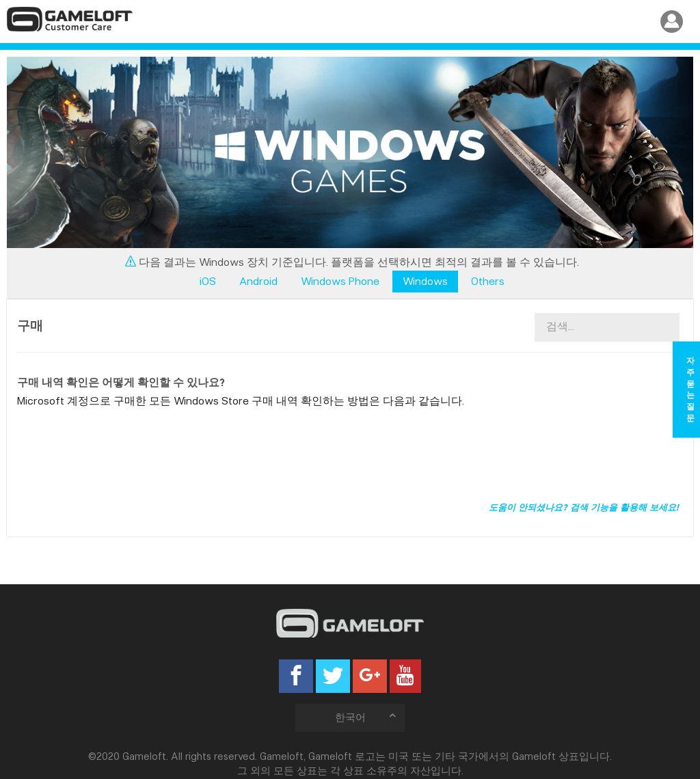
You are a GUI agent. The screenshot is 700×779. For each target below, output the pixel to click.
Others (488, 281)
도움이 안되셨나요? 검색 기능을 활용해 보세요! (584, 507)
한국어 (367, 717)
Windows (425, 281)
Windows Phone (340, 281)
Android (258, 281)
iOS (208, 281)
